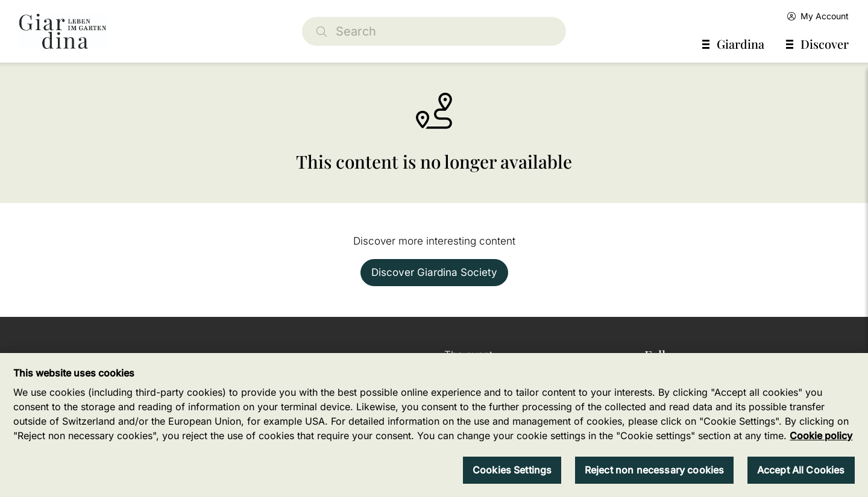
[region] (434, 425)
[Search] (434, 31)
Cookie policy (821, 436)
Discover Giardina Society (434, 272)
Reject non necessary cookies (654, 470)
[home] (63, 31)
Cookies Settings (512, 470)
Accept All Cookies (801, 470)
